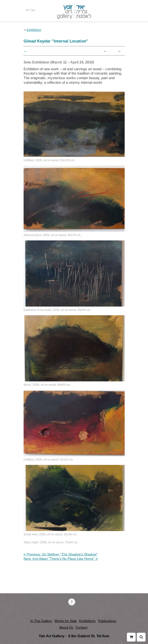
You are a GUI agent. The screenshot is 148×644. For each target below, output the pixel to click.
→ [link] (119, 51)
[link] (61, 554)
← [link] (105, 51)
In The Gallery (41, 621)
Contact (81, 627)
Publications (107, 621)
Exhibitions (87, 621)
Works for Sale (66, 621)
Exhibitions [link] (34, 30)
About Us (66, 627)
